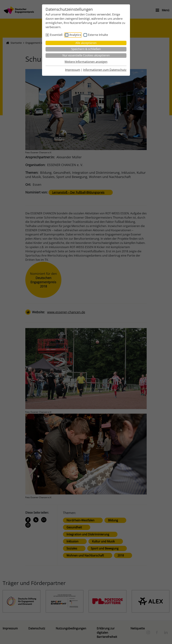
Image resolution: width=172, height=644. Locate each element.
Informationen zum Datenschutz (105, 70)
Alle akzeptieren (86, 43)
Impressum (73, 70)
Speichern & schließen (86, 49)
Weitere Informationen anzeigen (86, 62)
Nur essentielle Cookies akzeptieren (86, 55)
